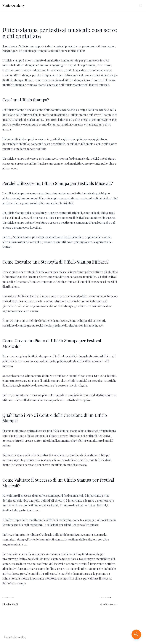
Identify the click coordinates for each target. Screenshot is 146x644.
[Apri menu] (141, 5)
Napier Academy (14, 5)
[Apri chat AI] (136, 634)
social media (14, 218)
